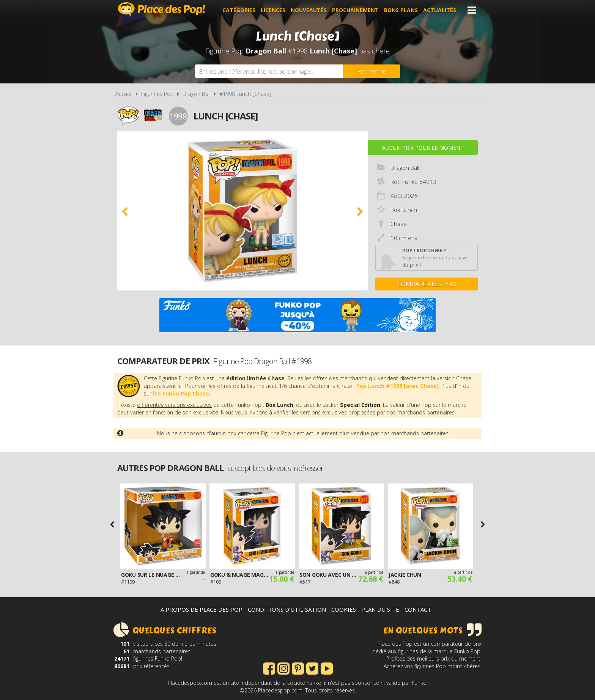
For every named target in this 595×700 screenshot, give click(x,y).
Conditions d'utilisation (287, 609)
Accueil (124, 94)
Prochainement (355, 10)
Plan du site (380, 609)
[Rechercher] (371, 71)
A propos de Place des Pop (201, 609)
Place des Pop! (162, 9)
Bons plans (401, 10)
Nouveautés (309, 10)
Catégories (239, 10)
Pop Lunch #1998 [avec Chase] (397, 386)
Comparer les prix (427, 284)
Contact (418, 609)
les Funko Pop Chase (181, 393)
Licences (273, 10)
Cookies (344, 609)
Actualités (440, 10)
